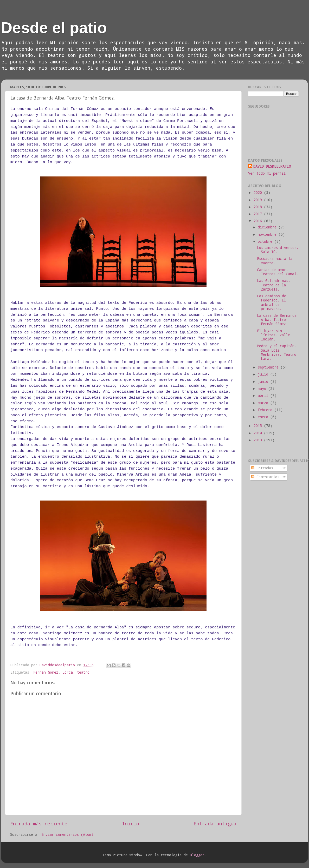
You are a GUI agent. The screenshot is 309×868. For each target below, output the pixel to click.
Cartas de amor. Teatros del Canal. (278, 272)
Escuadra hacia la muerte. (275, 261)
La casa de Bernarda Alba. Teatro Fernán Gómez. (277, 320)
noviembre (268, 234)
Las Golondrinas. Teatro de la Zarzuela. (274, 285)
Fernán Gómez (46, 672)
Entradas (262, 468)
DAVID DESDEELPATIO (272, 166)
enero (264, 417)
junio (264, 382)
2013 (259, 440)
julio (264, 374)
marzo (264, 403)
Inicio (131, 823)
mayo (263, 389)
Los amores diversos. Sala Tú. (278, 250)
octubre (266, 241)
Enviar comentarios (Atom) (67, 834)
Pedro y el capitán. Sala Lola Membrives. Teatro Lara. (277, 352)
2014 (259, 433)
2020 (259, 193)
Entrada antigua (215, 823)
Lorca (68, 672)
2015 (259, 426)
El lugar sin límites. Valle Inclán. (273, 335)
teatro (83, 672)
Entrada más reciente (39, 823)
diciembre (268, 227)
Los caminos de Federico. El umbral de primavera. (272, 302)
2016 (259, 221)
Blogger (197, 855)
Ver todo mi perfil (267, 173)
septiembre (269, 367)
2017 (259, 214)
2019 (259, 200)
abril (264, 396)
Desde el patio (54, 28)
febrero (266, 410)
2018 (259, 207)
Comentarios (265, 477)
